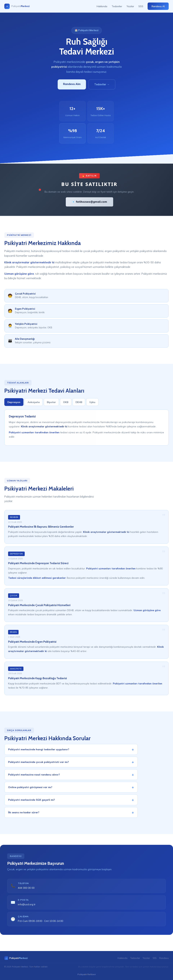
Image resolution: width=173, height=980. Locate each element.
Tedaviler (117, 6)
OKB (66, 404)
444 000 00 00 (26, 890)
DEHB (79, 404)
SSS (141, 6)
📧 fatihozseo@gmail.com (89, 202)
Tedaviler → (102, 84)
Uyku (92, 404)
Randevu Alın (72, 84)
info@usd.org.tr (27, 906)
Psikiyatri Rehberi (87, 974)
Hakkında (102, 6)
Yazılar (130, 6)
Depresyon (14, 404)
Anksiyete (34, 404)
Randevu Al (158, 6)
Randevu (164, 958)
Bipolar (51, 404)
